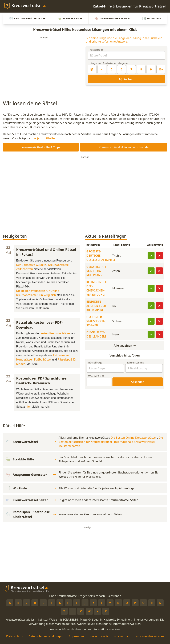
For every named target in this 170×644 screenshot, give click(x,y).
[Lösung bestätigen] (151, 256)
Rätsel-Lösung (136, 363)
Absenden (138, 382)
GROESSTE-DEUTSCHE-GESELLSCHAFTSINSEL (101, 256)
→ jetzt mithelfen (45, 138)
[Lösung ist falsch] (159, 256)
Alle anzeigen (125, 346)
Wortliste (151, 18)
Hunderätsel (24, 359)
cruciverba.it (122, 636)
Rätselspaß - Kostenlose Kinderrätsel (31, 514)
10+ (161, 69)
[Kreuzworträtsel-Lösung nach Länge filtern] (92, 69)
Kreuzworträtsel (31, 442)
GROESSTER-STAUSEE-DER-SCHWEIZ (96, 321)
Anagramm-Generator (112, 18)
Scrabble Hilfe (70, 18)
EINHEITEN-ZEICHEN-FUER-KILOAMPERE (97, 306)
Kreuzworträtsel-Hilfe (27, 18)
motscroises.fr (99, 636)
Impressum (76, 636)
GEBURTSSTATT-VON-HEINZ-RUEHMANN (97, 271)
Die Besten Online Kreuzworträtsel (134, 438)
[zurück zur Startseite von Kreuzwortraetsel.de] (27, 6)
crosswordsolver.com (150, 636)
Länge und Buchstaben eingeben (109, 63)
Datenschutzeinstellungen (46, 636)
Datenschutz (15, 636)
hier (28, 407)
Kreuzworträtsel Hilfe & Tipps (41, 147)
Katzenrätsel (61, 355)
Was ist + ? (96, 376)
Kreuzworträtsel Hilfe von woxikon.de (124, 147)
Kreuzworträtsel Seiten (31, 500)
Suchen (126, 79)
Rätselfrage (96, 50)
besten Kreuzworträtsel (55, 333)
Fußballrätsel (43, 359)
